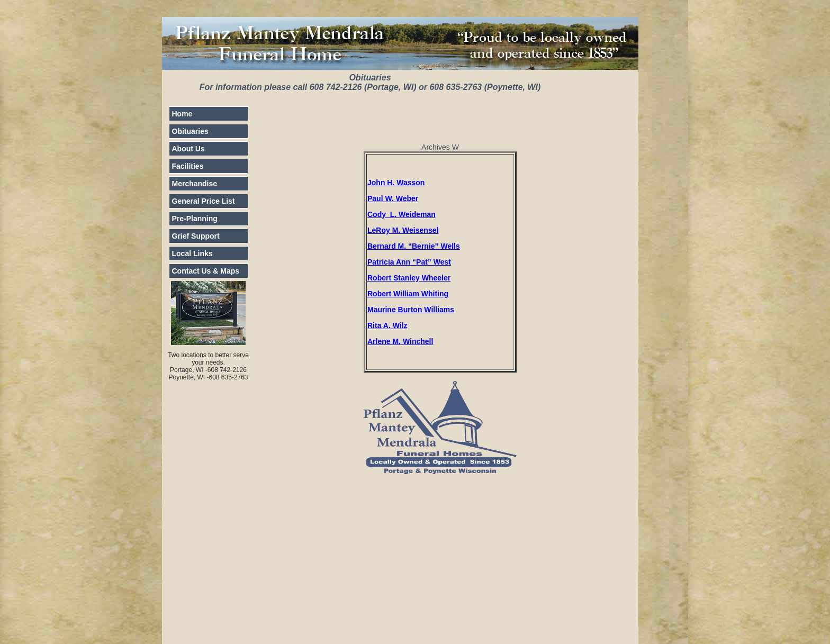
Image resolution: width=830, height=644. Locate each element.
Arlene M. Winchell (400, 341)
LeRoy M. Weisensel (403, 230)
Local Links (192, 253)
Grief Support (196, 236)
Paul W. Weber (393, 198)
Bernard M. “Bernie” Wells (414, 246)
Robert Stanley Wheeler (409, 278)
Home (182, 114)
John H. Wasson (396, 183)
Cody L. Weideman (402, 214)
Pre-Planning (195, 219)
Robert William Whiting (408, 294)
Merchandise (195, 184)
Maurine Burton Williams (411, 310)
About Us (188, 149)
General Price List (204, 201)
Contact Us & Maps (206, 271)
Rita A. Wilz (387, 325)
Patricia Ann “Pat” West (409, 262)
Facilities (188, 166)
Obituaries (190, 131)
